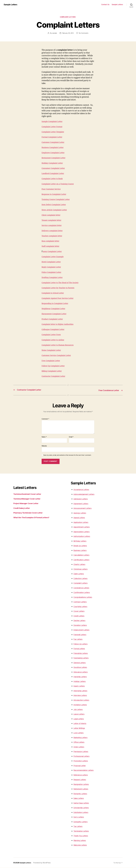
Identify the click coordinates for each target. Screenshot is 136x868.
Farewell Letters (80, 635)
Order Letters (79, 747)
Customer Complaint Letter (54, 143)
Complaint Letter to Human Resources (59, 345)
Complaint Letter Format (53, 127)
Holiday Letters (80, 682)
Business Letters (81, 551)
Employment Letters (82, 630)
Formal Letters (80, 649)
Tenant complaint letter (52, 221)
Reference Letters (81, 775)
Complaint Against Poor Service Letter (59, 299)
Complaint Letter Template (54, 132)
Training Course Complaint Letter (57, 200)
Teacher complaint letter (53, 236)
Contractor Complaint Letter (54, 377)
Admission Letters (81, 499)
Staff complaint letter (51, 247)
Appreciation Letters (82, 532)
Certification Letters (82, 560)
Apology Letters (80, 513)
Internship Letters (81, 691)
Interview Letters (81, 696)
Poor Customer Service (52, 189)
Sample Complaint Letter (53, 122)
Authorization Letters (83, 536)
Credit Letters (79, 616)
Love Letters (79, 733)
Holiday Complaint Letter (53, 163)
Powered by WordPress (43, 863)
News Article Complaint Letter (55, 210)
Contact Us (105, 4)
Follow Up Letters (81, 644)
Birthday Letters (81, 541)
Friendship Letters (81, 653)
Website (44, 446)
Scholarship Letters (82, 808)
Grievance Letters (81, 672)
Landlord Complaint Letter (54, 174)
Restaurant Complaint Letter (54, 158)
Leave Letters (79, 714)
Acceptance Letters (82, 490)
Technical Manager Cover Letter (28, 499)
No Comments (84, 33)
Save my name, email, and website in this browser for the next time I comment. (67, 455)
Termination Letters (82, 831)
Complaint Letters (68, 17)
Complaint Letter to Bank (53, 179)
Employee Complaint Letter (54, 153)
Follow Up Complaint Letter (54, 366)
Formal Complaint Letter (53, 137)
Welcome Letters (81, 845)
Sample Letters (11, 5)
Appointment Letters (82, 527)
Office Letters (79, 742)
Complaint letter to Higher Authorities (59, 325)
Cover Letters (79, 611)
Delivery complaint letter (53, 231)
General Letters (80, 663)
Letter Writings (80, 728)
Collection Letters (81, 579)
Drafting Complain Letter (53, 278)
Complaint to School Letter (54, 293)
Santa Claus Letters (82, 803)
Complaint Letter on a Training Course (59, 184)
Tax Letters (78, 827)
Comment (45, 419)
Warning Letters (80, 841)
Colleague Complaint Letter (54, 330)
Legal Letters (79, 719)
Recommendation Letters (85, 770)
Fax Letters (78, 639)
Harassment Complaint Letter (55, 314)
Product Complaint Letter (53, 319)
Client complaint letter (52, 215)
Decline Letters (80, 621)
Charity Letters (80, 565)
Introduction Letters (82, 700)
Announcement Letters (84, 508)
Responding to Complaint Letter (56, 304)
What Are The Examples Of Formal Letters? (33, 518)
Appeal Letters (80, 518)
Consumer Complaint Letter (54, 169)
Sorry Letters (79, 817)
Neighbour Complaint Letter (54, 309)
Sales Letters (79, 798)
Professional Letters (82, 756)
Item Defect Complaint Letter (55, 205)
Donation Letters (81, 625)
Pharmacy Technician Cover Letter (29, 513)
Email (71, 437)
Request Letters (80, 780)
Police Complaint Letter (52, 273)
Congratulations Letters (84, 597)
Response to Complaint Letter (55, 195)
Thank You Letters (81, 836)
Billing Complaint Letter (52, 371)
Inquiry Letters (80, 686)
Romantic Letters (81, 794)
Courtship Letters (81, 607)
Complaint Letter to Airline (54, 340)
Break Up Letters (81, 546)
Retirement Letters (82, 789)
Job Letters (78, 710)
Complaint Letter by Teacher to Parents (59, 288)
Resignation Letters (82, 784)
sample (54, 33)
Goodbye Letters (81, 667)
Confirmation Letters (83, 593)
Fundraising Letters (82, 658)
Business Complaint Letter (53, 148)
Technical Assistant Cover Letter (28, 494)
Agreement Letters (82, 504)
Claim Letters (79, 574)
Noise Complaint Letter (52, 351)
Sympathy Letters (81, 822)
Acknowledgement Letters (85, 494)
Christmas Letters (81, 569)
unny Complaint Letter (53, 252)
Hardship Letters (81, 677)
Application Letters (82, 522)
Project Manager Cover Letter (27, 504)
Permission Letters (82, 752)
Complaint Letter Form (52, 335)
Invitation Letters (81, 705)
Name (44, 437)
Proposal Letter (80, 766)
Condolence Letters (82, 588)
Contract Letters (81, 602)
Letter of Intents (80, 724)
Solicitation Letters (82, 813)
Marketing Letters (81, 738)
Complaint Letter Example (54, 257)
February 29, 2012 (68, 33)
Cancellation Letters (82, 555)
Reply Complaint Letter (52, 267)
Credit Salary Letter (22, 508)
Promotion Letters (81, 761)
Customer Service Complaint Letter (57, 356)
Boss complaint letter (51, 241)
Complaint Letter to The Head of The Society (61, 283)
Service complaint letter (52, 226)
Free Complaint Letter (52, 361)
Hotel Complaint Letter (52, 262)
